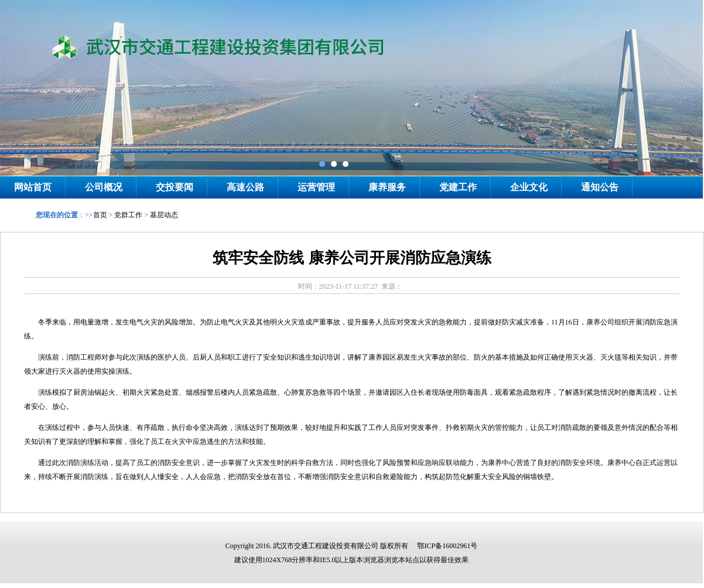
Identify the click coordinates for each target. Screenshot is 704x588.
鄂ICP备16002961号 (447, 546)
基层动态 (164, 215)
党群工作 (128, 215)
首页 (100, 215)
